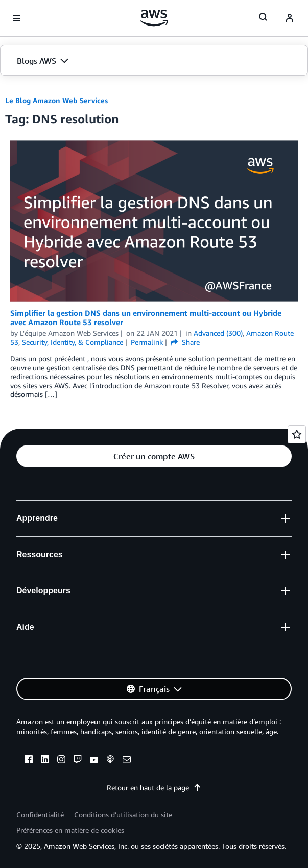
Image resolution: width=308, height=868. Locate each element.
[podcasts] (110, 761)
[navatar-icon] (290, 18)
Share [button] (185, 342)
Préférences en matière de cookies (70, 830)
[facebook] (29, 761)
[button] (154, 61)
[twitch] (78, 761)
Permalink (147, 342)
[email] (127, 761)
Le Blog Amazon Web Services (56, 100)
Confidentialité (40, 815)
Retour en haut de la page (154, 788)
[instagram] (61, 761)
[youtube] (94, 761)
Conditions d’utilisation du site (123, 815)
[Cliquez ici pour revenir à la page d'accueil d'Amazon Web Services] (154, 18)
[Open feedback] (297, 434)
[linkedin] (45, 761)
